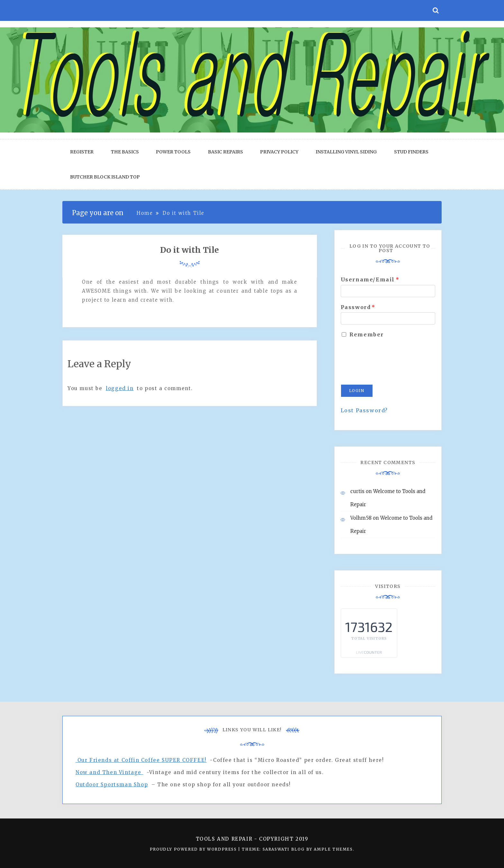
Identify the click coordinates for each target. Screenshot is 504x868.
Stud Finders (411, 152)
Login (357, 391)
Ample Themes (333, 849)
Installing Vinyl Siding (346, 152)
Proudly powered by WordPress (194, 849)
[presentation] (390, 362)
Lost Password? (364, 410)
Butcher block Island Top (105, 177)
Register (82, 152)
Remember (363, 334)
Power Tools (173, 152)
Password (358, 307)
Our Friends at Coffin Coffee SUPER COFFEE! (141, 760)
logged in (120, 388)
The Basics (125, 152)
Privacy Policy (279, 152)
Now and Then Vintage (109, 772)
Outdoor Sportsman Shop (112, 785)
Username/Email (370, 279)
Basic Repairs (225, 152)
